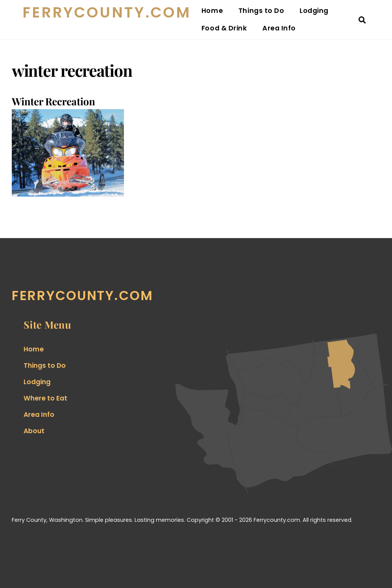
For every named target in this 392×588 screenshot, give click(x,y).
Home (212, 11)
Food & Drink (224, 28)
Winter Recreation (53, 101)
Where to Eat (45, 398)
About (34, 431)
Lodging (314, 11)
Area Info (279, 28)
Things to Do (261, 11)
